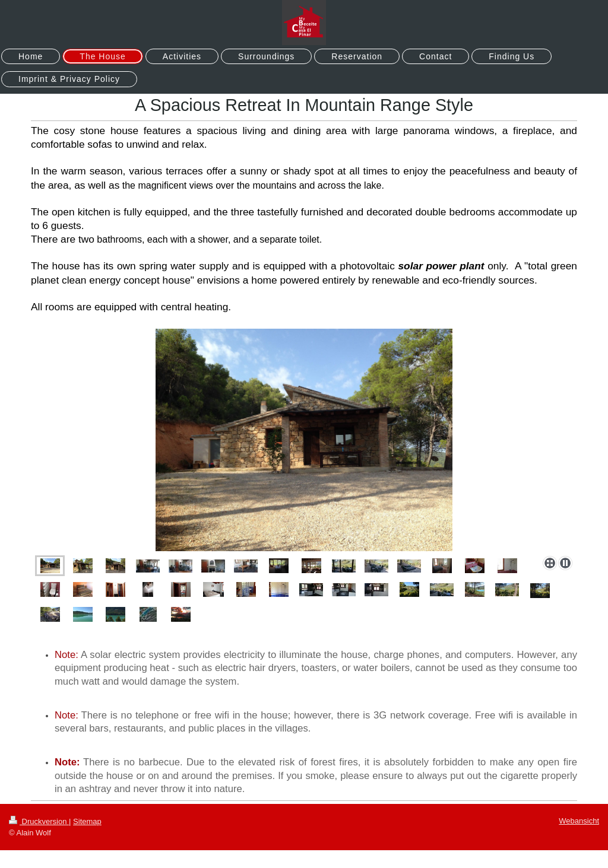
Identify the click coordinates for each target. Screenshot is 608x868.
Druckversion (39, 821)
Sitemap (87, 821)
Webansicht (579, 821)
